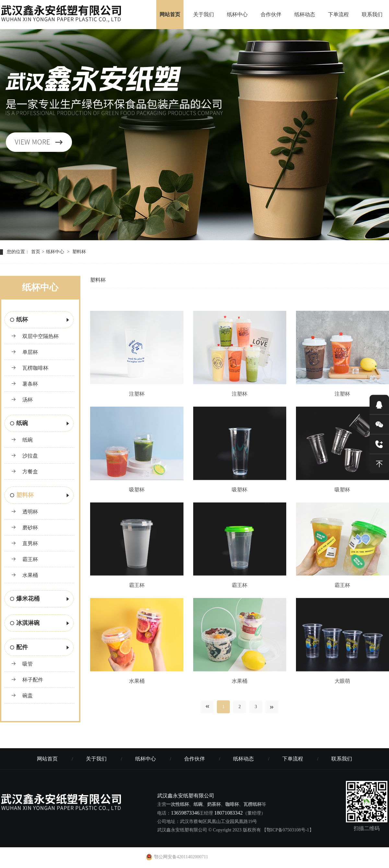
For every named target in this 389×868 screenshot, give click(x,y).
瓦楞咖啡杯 (30, 368)
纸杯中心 (237, 14)
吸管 (22, 664)
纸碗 (40, 424)
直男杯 (24, 543)
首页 (36, 252)
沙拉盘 (24, 456)
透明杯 (24, 512)
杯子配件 (27, 680)
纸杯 (40, 320)
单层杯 (24, 352)
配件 (40, 648)
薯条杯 (24, 384)
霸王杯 (24, 559)
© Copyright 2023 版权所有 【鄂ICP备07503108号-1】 (261, 830)
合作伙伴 (271, 14)
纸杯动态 (305, 14)
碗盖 (22, 696)
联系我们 (372, 14)
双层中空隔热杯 (35, 336)
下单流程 (338, 14)
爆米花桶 (40, 599)
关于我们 (204, 14)
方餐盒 (24, 472)
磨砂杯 (24, 528)
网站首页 (170, 14)
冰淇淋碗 (40, 624)
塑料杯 (79, 252)
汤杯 (22, 400)
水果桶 (24, 575)
